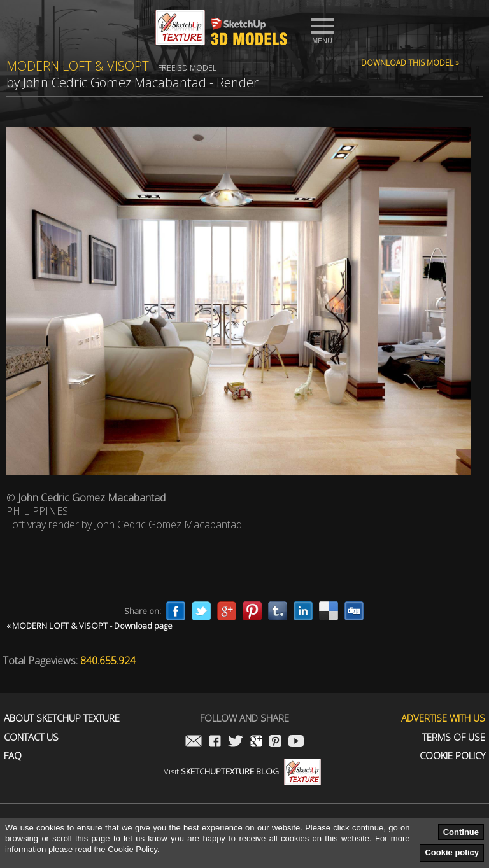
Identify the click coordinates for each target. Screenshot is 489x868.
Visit (242, 771)
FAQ (13, 756)
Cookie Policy (452, 756)
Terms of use (454, 737)
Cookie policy (452, 852)
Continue (461, 832)
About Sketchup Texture (62, 718)
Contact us (31, 737)
